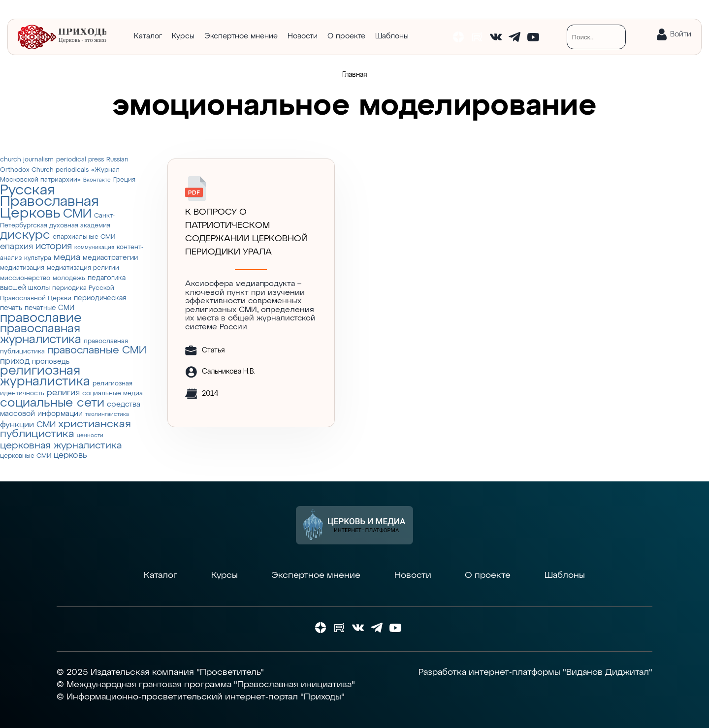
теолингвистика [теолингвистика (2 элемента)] (107, 414)
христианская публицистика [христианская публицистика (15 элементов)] (65, 429)
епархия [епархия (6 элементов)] (16, 247)
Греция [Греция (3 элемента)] (124, 180)
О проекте (346, 36)
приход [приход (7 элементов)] (15, 361)
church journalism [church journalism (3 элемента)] (27, 160)
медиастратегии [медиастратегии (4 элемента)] (110, 258)
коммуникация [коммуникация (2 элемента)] (94, 248)
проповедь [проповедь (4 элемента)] (51, 362)
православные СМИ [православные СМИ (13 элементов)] (97, 350)
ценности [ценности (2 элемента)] (90, 436)
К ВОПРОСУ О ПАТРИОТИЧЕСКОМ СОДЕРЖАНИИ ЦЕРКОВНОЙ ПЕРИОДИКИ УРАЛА (246, 232)
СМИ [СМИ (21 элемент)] (77, 214)
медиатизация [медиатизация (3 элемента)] (22, 268)
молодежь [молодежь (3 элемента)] (69, 278)
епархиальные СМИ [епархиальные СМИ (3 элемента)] (84, 237)
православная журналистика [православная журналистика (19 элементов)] (41, 334)
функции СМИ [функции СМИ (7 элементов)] (28, 425)
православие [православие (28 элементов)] (41, 318)
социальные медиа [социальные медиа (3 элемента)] (113, 394)
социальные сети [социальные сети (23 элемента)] (52, 403)
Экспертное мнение (241, 36)
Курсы (183, 36)
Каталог (148, 36)
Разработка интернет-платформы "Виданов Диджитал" (535, 672)
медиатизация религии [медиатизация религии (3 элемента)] (83, 268)
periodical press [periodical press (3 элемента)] (80, 160)
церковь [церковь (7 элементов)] (70, 455)
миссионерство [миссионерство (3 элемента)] (25, 278)
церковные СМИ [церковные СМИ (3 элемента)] (26, 456)
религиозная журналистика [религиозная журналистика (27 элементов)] (45, 377)
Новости (303, 36)
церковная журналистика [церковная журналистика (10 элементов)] (61, 446)
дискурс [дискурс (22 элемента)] (25, 235)
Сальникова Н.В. (229, 372)
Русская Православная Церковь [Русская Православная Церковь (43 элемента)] (49, 202)
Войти (681, 34)
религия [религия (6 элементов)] (63, 393)
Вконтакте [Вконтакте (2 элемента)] (97, 180)
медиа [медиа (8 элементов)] (67, 257)
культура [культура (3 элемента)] (38, 258)
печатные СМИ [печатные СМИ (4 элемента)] (49, 308)
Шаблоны (392, 36)
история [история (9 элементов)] (54, 246)
